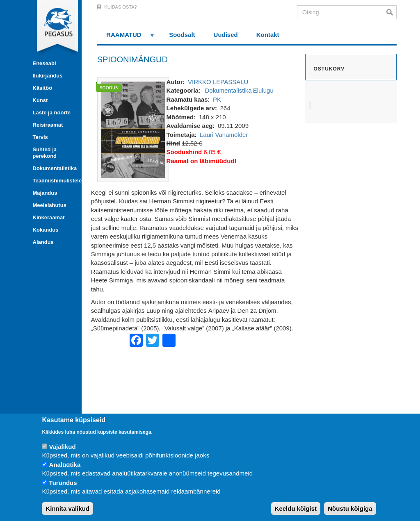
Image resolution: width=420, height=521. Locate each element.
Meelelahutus (50, 205)
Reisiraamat (48, 125)
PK (217, 99)
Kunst (40, 100)
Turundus (63, 483)
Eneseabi (45, 63)
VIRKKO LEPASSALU (218, 82)
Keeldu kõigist (296, 508)
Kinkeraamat (49, 217)
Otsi (391, 12)
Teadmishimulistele (54, 181)
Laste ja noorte (52, 113)
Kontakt (268, 35)
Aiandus (43, 242)
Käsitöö (43, 88)
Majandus (45, 193)
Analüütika (65, 465)
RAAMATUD (126, 38)
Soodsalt (182, 35)
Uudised (226, 35)
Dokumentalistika (54, 168)
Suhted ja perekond (45, 153)
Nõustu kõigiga (350, 508)
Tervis (40, 137)
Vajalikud (63, 447)
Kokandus (46, 230)
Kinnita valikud (67, 508)
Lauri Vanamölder (224, 135)
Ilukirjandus (48, 76)
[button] (133, 129)
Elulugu (263, 90)
